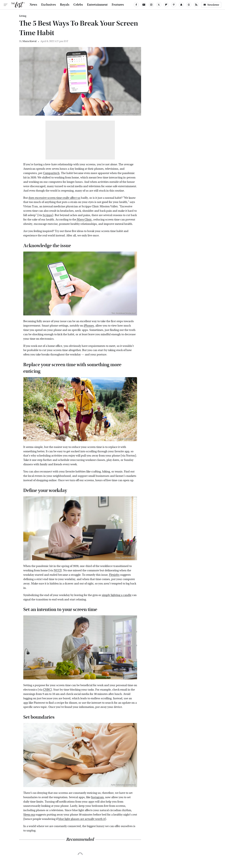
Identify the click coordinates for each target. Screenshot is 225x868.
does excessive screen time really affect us (54, 198)
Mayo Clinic (84, 220)
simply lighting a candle (117, 595)
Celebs (78, 5)
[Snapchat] (181, 5)
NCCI (57, 570)
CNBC (47, 690)
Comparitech (51, 173)
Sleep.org (29, 815)
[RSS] (196, 5)
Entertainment (97, 5)
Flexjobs (114, 575)
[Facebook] (136, 5)
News (33, 5)
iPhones (89, 326)
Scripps (47, 215)
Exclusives (49, 5)
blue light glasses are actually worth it (82, 819)
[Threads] (189, 5)
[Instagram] (151, 5)
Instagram (97, 797)
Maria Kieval (30, 41)
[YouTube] (144, 5)
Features (118, 5)
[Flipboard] (166, 5)
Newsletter (211, 5)
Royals (65, 5)
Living (23, 16)
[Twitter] (159, 5)
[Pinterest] (174, 5)
